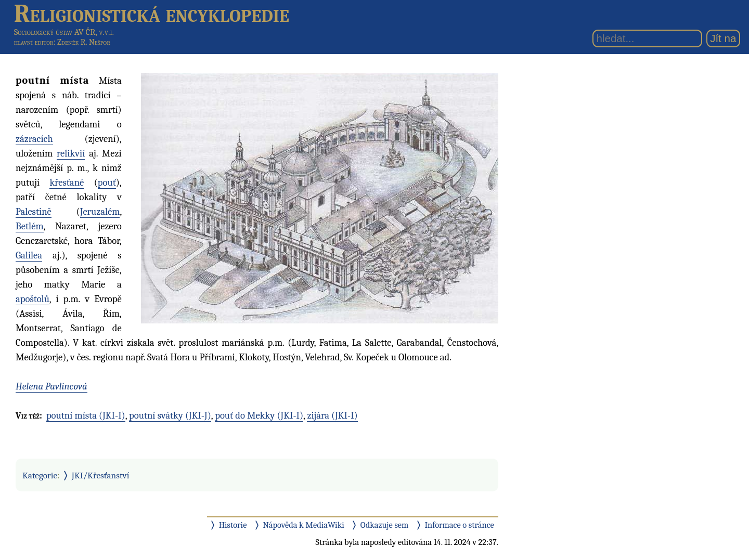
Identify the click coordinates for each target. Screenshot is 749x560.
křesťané (67, 183)
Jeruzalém (100, 212)
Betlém (30, 226)
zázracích (34, 139)
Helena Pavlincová (51, 386)
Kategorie (40, 475)
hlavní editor (34, 42)
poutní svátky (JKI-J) (170, 415)
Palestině (34, 212)
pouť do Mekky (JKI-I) (259, 415)
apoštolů (33, 299)
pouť (107, 183)
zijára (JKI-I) (332, 415)
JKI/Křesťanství (101, 475)
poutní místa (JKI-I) (86, 415)
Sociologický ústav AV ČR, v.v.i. (64, 32)
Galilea (29, 255)
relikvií (71, 153)
